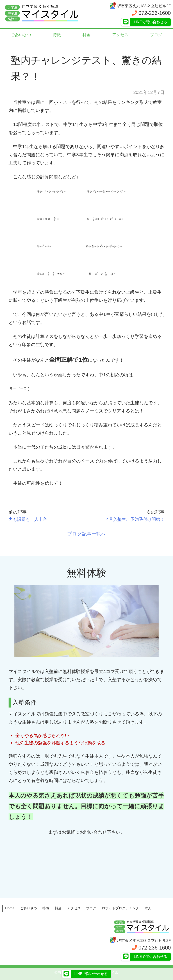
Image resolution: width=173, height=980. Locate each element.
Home (10, 908)
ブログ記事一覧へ (86, 534)
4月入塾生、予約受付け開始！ (134, 519)
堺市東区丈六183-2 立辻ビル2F (140, 6)
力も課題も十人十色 (29, 519)
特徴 (57, 35)
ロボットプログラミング (120, 908)
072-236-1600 (151, 13)
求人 (148, 908)
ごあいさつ (21, 35)
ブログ (156, 35)
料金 (86, 35)
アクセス (120, 35)
